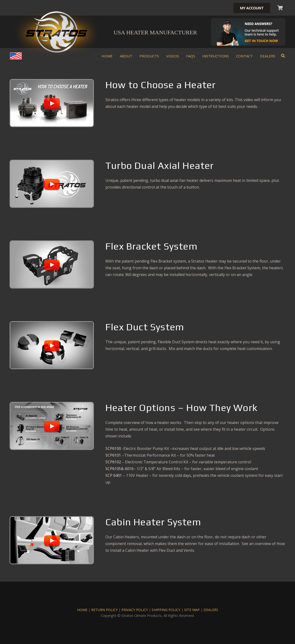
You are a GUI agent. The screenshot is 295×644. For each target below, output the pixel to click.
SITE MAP (192, 610)
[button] (283, 56)
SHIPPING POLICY (166, 610)
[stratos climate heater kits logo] (56, 32)
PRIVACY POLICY (135, 610)
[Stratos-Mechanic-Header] (248, 32)
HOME (82, 610)
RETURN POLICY (104, 610)
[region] (52, 104)
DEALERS (211, 610)
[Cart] (280, 8)
